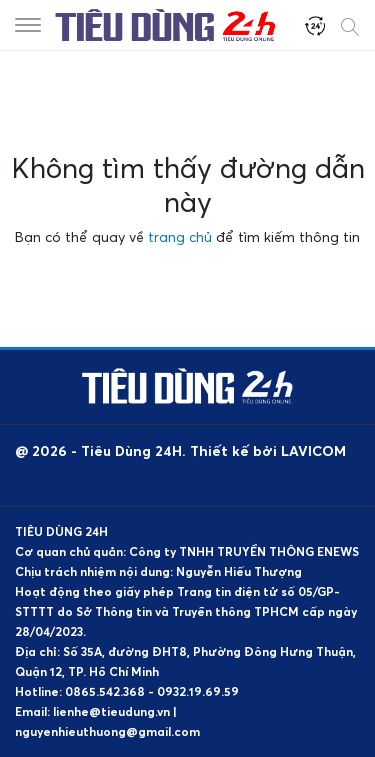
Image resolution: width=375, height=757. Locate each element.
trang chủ (180, 236)
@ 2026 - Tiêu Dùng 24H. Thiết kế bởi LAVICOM (180, 450)
